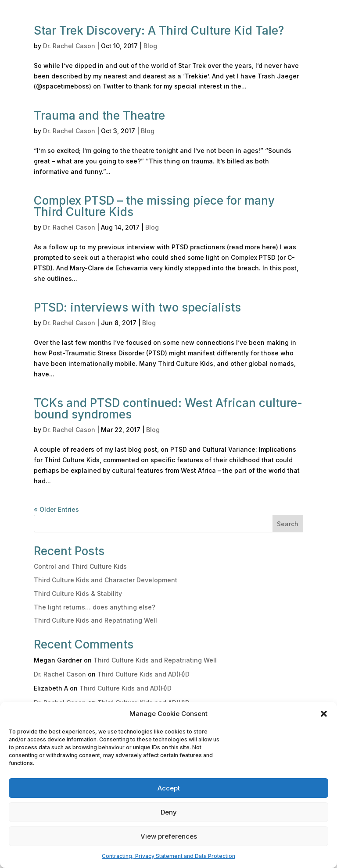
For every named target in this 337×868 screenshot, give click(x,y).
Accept (169, 788)
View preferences (169, 836)
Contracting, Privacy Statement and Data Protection (168, 856)
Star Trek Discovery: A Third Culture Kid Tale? (159, 30)
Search (288, 524)
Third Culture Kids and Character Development (106, 580)
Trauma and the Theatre (99, 115)
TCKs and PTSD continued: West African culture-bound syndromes (168, 409)
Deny (169, 812)
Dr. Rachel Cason (69, 46)
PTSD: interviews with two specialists (137, 307)
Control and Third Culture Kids (80, 566)
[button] (324, 714)
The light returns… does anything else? (95, 607)
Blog (150, 46)
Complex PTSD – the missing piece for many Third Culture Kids (154, 206)
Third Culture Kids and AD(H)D (143, 674)
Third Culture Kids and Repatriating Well (95, 620)
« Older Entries (56, 509)
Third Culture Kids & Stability (78, 593)
